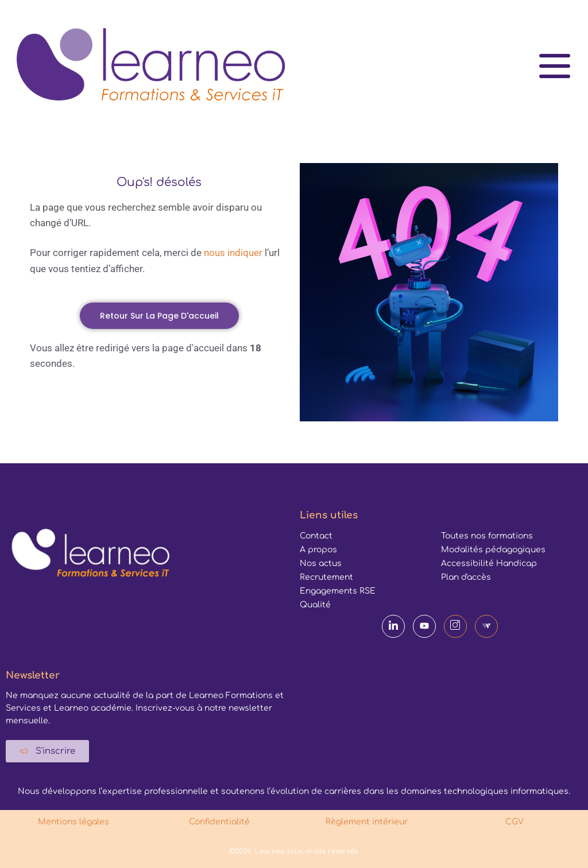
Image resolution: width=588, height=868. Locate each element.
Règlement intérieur (368, 822)
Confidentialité (220, 822)
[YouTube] (424, 626)
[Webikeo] (486, 626)
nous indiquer (233, 253)
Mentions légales (73, 822)
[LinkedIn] (393, 626)
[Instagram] (455, 626)
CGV (514, 822)
